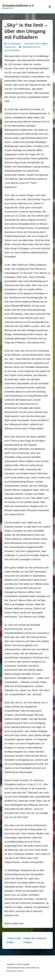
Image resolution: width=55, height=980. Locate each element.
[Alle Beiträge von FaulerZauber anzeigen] (13, 44)
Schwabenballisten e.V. (18, 6)
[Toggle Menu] (50, 7)
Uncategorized (12, 51)
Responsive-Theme (15, 971)
